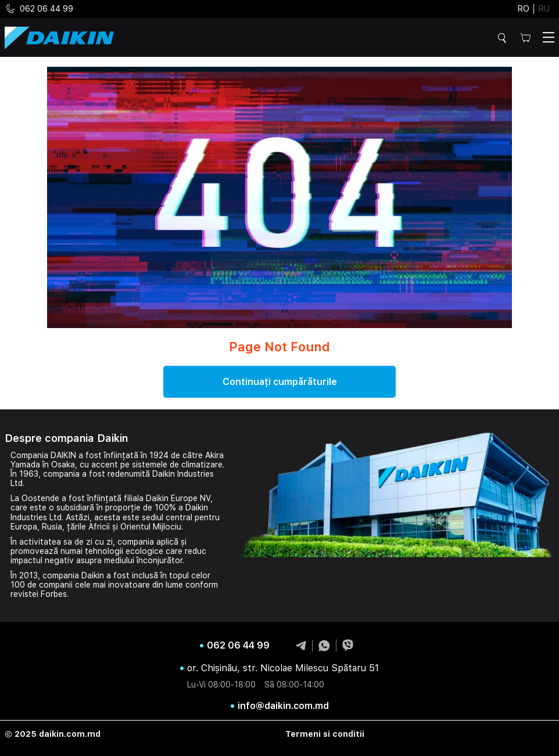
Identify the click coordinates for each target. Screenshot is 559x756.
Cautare (504, 38)
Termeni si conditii (325, 734)
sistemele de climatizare (177, 465)
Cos (525, 37)
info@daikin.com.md (283, 706)
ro (524, 9)
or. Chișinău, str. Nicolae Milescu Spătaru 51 (283, 668)
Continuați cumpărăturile (280, 382)
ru (544, 9)
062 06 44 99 (39, 9)
